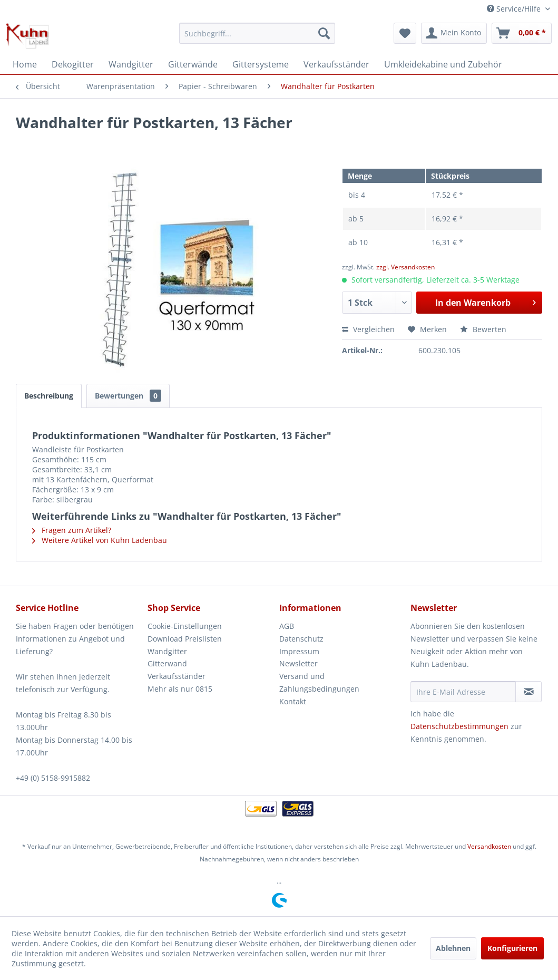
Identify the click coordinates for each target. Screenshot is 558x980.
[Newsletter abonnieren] (528, 692)
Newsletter (298, 663)
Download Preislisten (185, 639)
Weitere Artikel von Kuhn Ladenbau (100, 540)
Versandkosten (489, 846)
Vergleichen (368, 329)
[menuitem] (257, 33)
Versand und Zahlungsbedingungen (319, 682)
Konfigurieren (512, 948)
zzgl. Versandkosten (405, 267)
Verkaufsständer (177, 676)
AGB (287, 626)
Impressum (299, 651)
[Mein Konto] (454, 33)
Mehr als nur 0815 (180, 689)
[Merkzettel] (405, 33)
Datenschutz (301, 639)
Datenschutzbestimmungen (459, 726)
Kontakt (293, 701)
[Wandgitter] (131, 64)
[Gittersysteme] (261, 64)
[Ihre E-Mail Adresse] (463, 692)
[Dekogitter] (73, 64)
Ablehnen (453, 948)
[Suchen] (324, 33)
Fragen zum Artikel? (72, 530)
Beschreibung (49, 396)
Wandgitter (167, 651)
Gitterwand (167, 663)
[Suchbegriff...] (257, 33)
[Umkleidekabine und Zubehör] (443, 64)
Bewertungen (128, 396)
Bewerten (483, 329)
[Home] (25, 64)
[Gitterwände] (193, 64)
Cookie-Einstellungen (185, 626)
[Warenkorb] (522, 33)
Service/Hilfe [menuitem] (515, 9)
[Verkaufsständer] (336, 64)
